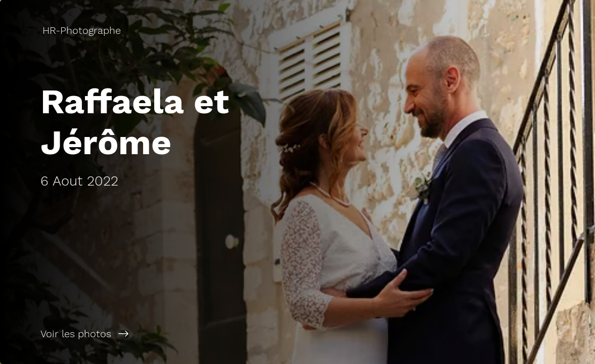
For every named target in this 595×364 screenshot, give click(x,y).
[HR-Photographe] (83, 30)
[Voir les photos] (149, 334)
